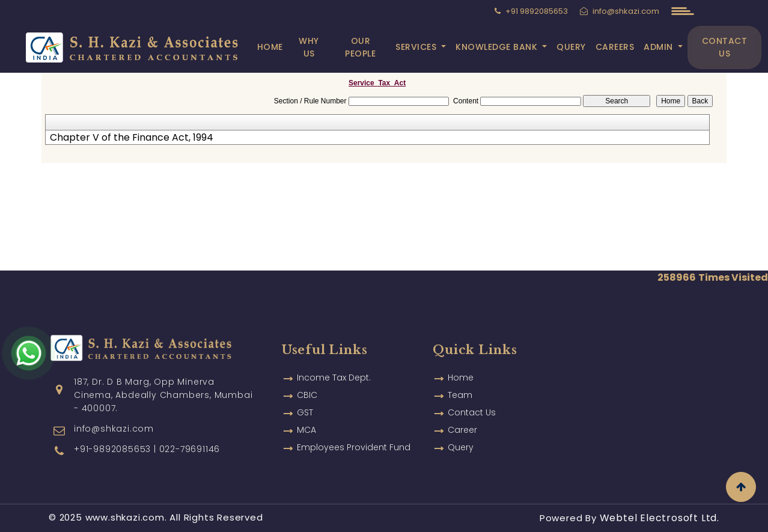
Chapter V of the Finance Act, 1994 (132, 138)
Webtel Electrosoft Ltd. (660, 518)
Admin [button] (663, 47)
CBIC (307, 395)
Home (280, 47)
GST (305, 412)
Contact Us (726, 47)
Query (574, 47)
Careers (618, 47)
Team (460, 395)
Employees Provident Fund (354, 447)
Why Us (318, 47)
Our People (366, 47)
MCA (306, 430)
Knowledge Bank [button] (501, 47)
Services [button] (420, 47)
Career (462, 430)
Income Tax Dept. (334, 378)
